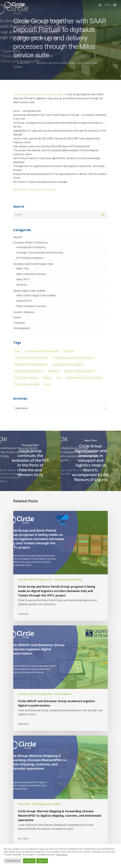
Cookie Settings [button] (13, 861)
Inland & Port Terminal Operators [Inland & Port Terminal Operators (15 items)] (31, 365)
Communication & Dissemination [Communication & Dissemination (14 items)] (42, 351)
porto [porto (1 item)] (47, 384)
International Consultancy (31, 247)
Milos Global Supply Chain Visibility (36, 295)
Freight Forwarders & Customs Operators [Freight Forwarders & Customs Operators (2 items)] (74, 358)
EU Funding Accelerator (30, 258)
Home (17, 94)
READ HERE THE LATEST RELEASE (35, 190)
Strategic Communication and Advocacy (40, 253)
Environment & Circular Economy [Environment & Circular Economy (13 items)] (31, 358)
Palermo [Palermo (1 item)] (47, 378)
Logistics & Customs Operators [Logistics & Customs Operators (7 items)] (68, 365)
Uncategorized (22, 328)
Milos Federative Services (31, 274)
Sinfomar (22, 285)
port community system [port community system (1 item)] (27, 384)
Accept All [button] (29, 861)
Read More (62, 855)
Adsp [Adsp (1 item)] (17, 351)
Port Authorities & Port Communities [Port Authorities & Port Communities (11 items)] (84, 378)
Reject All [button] (42, 861)
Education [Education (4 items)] (69, 351)
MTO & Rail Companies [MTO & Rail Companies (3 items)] (26, 378)
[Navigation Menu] (111, 5)
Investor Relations (24, 312)
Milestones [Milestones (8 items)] (54, 371)
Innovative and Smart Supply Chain (55, 63)
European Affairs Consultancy (30, 242)
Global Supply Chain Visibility (29, 291)
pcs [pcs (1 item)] (59, 378)
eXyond (18, 237)
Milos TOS (23, 269)
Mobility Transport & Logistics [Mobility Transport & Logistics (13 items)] (80, 371)
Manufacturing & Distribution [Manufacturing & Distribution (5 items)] (29, 371)
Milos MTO (23, 279)
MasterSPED (24, 301)
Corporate (19, 323)
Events (17, 317)
